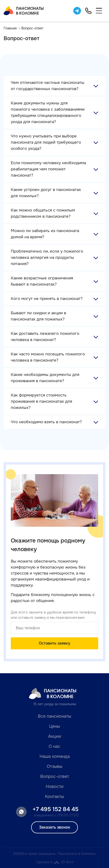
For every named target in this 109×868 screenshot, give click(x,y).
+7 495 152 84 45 (56, 809)
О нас (54, 746)
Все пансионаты (54, 716)
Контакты (54, 797)
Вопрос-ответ (55, 776)
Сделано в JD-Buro (55, 862)
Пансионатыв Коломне (24, 11)
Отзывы (54, 766)
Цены (54, 726)
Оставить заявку (54, 643)
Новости (55, 787)
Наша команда (55, 756)
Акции (55, 736)
